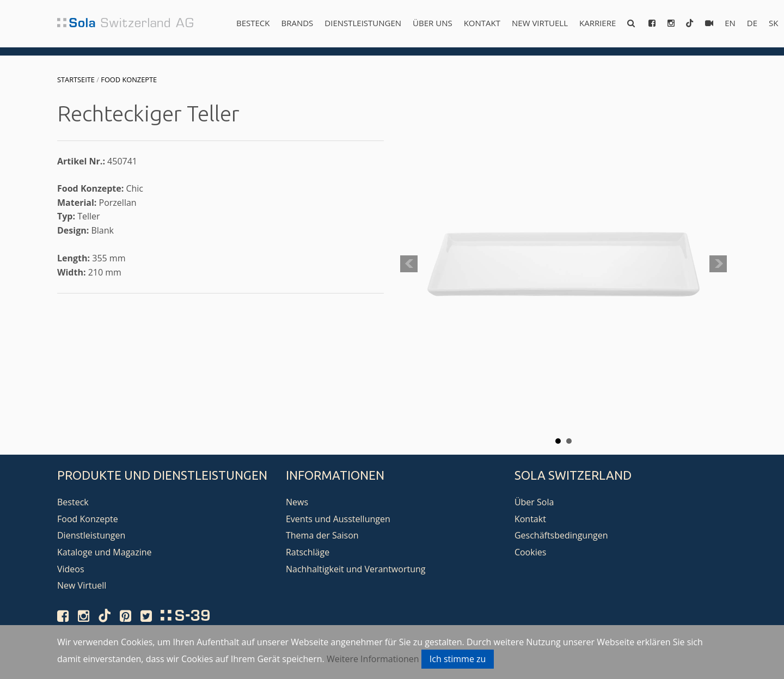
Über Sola (534, 502)
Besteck (253, 23)
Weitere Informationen (373, 659)
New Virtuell (540, 23)
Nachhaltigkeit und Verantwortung (356, 569)
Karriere (598, 23)
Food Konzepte (129, 79)
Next (718, 264)
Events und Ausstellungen (338, 519)
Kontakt (482, 23)
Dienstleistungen (363, 23)
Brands (297, 23)
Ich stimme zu (458, 659)
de (752, 23)
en (730, 23)
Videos (71, 569)
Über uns (433, 23)
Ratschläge (308, 552)
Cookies (530, 552)
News (297, 502)
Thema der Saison (322, 535)
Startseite (76, 79)
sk (773, 23)
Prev (409, 264)
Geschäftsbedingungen (561, 535)
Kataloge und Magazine (105, 552)
